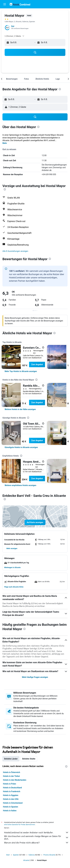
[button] (5, 4)
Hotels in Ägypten (11, 795)
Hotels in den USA (11, 799)
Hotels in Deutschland (12, 788)
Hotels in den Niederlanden (15, 780)
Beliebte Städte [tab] (29, 759)
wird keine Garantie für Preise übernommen (20, 824)
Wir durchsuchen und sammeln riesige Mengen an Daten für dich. (36, 838)
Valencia (32, 855)
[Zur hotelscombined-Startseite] (20, 4)
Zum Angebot (37, 364)
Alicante (26, 860)
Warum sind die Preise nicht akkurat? (36, 843)
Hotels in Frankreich (12, 791)
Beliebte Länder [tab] (11, 759)
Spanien (16, 855)
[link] (21, 371)
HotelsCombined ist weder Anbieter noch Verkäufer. (36, 832)
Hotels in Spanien (11, 807)
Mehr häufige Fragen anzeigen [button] (35, 677)
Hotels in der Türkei (11, 776)
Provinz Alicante (49, 855)
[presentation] (60, 89)
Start (8, 855)
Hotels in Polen (9, 784)
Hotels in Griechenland (13, 803)
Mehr (5, 143)
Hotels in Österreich (12, 772)
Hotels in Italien (10, 811)
